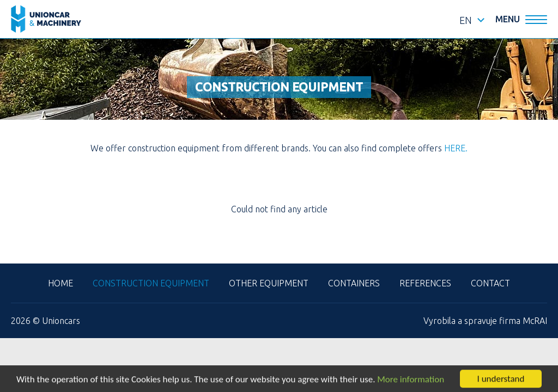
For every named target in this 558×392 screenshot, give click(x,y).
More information (411, 380)
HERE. (456, 148)
